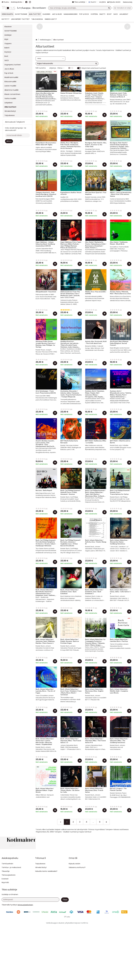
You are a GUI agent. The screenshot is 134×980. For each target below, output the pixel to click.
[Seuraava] (106, 844)
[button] (25, 959)
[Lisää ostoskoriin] (55, 137)
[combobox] (80, 8)
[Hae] (109, 8)
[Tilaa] (65, 954)
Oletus (61, 90)
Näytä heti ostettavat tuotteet (94, 90)
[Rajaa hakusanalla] (67, 86)
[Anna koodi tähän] (17, 135)
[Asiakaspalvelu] (17, 2)
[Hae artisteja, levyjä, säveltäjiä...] (80, 8)
